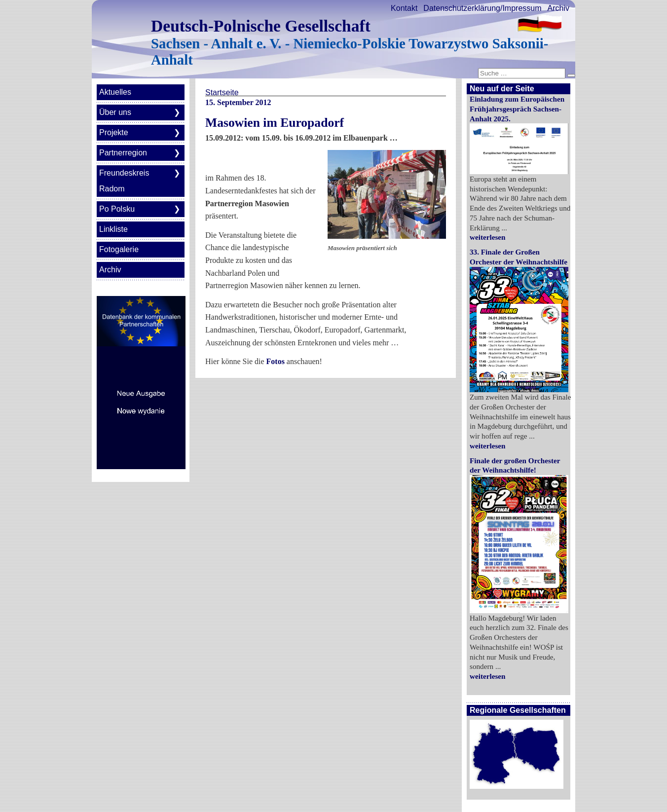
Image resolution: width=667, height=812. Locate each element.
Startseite (222, 92)
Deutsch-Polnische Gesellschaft (261, 26)
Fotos (276, 361)
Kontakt (404, 8)
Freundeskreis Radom (124, 181)
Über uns (115, 112)
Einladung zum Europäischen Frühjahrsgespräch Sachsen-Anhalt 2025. (517, 109)
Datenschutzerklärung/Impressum (482, 8)
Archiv (558, 8)
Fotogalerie (119, 249)
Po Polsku (117, 209)
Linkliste (113, 229)
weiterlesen (488, 237)
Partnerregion (123, 153)
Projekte (114, 132)
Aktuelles (115, 92)
